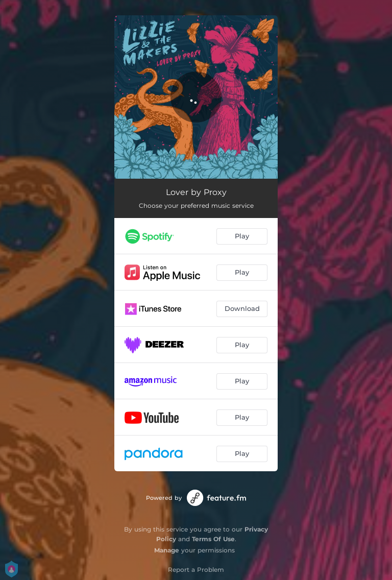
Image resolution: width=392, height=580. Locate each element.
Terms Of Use (213, 539)
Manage (167, 550)
